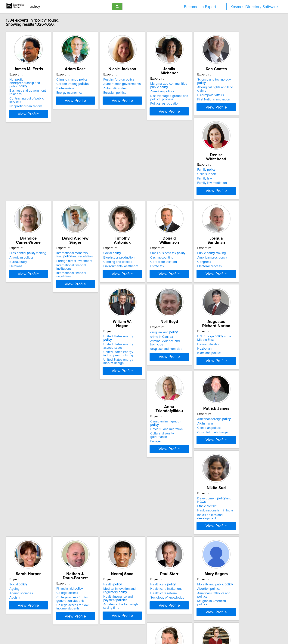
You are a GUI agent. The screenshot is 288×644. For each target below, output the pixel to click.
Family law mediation (106, 192)
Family (100, 179)
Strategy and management (171, 563)
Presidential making (166, 179)
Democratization (103, 378)
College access (158, 470)
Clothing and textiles (49, 284)
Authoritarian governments (166, 88)
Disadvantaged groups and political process (223, 98)
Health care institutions (51, 566)
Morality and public (109, 562)
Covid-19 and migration (164, 373)
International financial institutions (227, 192)
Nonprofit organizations (51, 104)
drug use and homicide (51, 384)
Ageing (96, 470)
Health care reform (48, 570)
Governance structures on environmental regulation (222, 575)
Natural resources (221, 562)
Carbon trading (108, 88)
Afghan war (212, 375)
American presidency (163, 279)
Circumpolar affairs (48, 188)
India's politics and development (57, 479)
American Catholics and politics (113, 570)
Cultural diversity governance (168, 377)
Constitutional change (219, 384)
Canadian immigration (168, 369)
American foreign (221, 370)
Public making (162, 275)
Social (44, 275)
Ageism (97, 479)
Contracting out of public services (58, 99)
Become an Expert (200, 7)
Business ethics (158, 572)
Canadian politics (216, 379)
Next (173, 612)
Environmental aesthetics (53, 288)
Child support (101, 184)
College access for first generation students (164, 477)
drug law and (49, 370)
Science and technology (56, 179)
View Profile (59, 115)
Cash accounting (103, 279)
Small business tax (109, 275)
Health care (48, 562)
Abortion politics (103, 566)
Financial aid (161, 466)
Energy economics (104, 97)
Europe (153, 382)
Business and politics (162, 568)
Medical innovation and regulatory (220, 472)
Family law (99, 188)
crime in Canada (46, 375)
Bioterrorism (100, 93)
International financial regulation (226, 196)
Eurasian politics (159, 97)
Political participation (219, 104)
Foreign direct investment (222, 187)
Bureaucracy (156, 188)
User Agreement (148, 630)
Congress (155, 284)
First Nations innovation (51, 192)
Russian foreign (163, 84)
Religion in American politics (111, 575)
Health (213, 466)
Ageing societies (103, 475)
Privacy (131, 630)
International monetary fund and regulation (223, 181)
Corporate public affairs (164, 577)
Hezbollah (98, 383)
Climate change (107, 84)
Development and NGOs (57, 466)
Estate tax (98, 288)
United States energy (223, 275)
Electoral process (160, 288)
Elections (154, 192)
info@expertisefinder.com (100, 630)
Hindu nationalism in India (53, 475)
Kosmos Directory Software (254, 7)
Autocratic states (159, 93)
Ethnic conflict (45, 470)
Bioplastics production (51, 279)
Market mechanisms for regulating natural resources (224, 583)
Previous (119, 612)
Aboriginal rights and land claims (58, 184)
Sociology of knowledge (52, 575)
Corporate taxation (105, 284)
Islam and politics (103, 387)
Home (121, 630)
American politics (216, 91)
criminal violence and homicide (57, 379)
